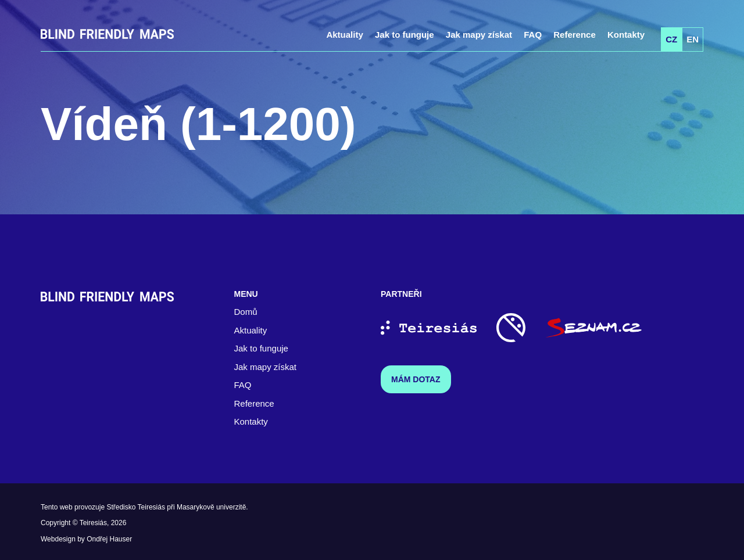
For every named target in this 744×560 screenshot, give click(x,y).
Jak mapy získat (479, 35)
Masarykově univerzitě (211, 507)
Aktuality (344, 35)
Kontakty (626, 35)
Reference (575, 35)
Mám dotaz (416, 379)
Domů (246, 312)
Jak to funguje (405, 35)
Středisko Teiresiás (136, 507)
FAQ (533, 35)
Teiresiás (93, 523)
